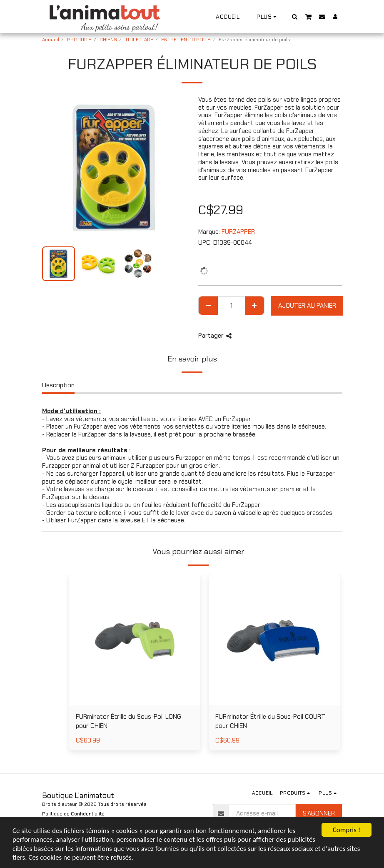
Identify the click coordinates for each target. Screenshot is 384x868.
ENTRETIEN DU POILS (186, 40)
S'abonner (319, 813)
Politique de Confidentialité (73, 814)
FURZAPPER (238, 232)
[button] (295, 16)
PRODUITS (79, 40)
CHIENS (108, 40)
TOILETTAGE (139, 40)
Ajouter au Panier (307, 306)
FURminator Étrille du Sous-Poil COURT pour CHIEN (270, 721)
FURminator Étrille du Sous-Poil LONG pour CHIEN (128, 721)
